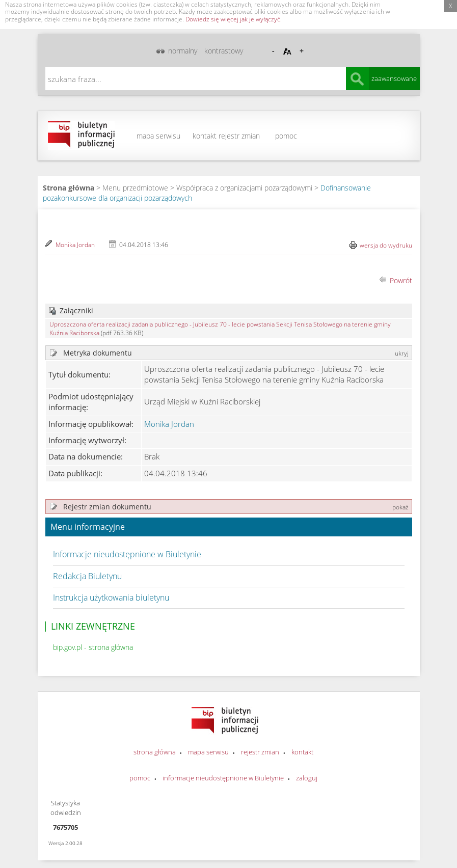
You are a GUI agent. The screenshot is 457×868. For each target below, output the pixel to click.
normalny (183, 51)
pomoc (286, 136)
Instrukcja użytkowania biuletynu (111, 598)
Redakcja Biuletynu (87, 576)
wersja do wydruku (386, 245)
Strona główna (69, 188)
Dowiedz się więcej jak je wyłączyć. (234, 19)
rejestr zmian (239, 136)
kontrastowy (224, 51)
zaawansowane (394, 78)
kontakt (205, 136)
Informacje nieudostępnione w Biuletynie (127, 554)
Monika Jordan (75, 245)
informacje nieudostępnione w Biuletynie (223, 778)
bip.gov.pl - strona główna (93, 647)
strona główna (155, 752)
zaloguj (307, 778)
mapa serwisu (158, 136)
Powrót (401, 280)
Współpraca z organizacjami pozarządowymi (244, 188)
